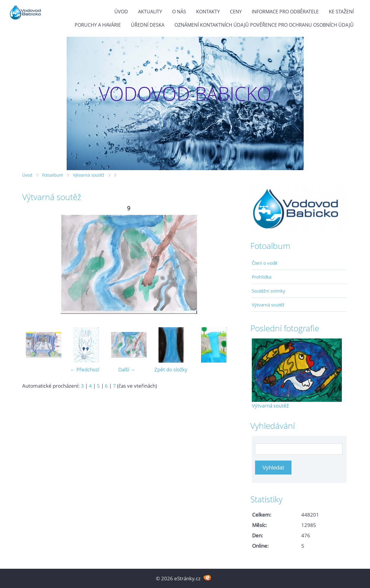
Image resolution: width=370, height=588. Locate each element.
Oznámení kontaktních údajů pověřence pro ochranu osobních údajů (264, 25)
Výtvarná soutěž (89, 175)
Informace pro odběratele (285, 12)
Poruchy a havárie (98, 25)
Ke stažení (341, 12)
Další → (127, 369)
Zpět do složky (171, 369)
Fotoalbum (53, 175)
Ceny (236, 12)
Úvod (121, 12)
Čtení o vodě (265, 263)
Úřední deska (148, 25)
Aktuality (150, 12)
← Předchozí (85, 369)
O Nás (179, 12)
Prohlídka (262, 277)
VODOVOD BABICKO (185, 94)
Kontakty (208, 12)
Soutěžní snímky (269, 291)
